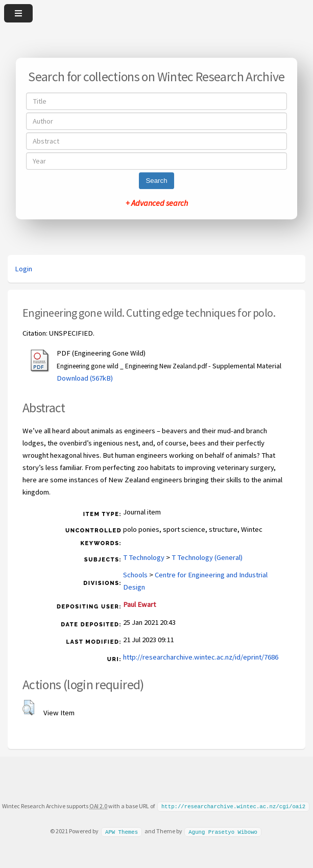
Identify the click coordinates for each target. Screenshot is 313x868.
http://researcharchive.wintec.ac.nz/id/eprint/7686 (201, 657)
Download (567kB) (85, 378)
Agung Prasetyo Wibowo (223, 831)
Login (23, 269)
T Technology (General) (207, 557)
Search (156, 181)
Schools (135, 575)
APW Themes (122, 831)
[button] (28, 708)
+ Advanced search (157, 203)
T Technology (144, 557)
